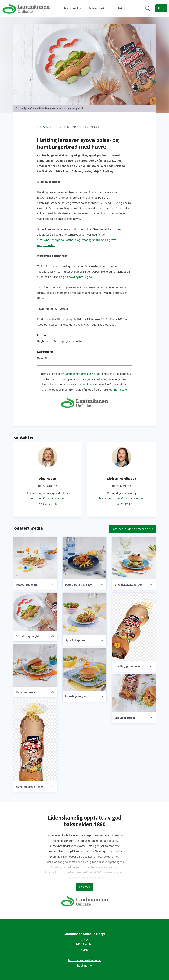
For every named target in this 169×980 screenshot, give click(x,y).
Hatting (42, 357)
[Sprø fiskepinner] (85, 614)
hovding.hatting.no (80, 277)
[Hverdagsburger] (85, 670)
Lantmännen (86, 384)
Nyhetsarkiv (73, 8)
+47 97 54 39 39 (121, 504)
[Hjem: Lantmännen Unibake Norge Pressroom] (26, 8)
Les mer (85, 887)
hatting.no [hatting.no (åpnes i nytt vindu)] (84, 965)
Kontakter (120, 8)
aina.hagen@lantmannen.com (48, 498)
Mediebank (97, 8)
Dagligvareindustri (70, 341)
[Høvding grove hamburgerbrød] (134, 627)
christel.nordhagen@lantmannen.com (121, 498)
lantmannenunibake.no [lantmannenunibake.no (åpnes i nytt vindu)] (85, 960)
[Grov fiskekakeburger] (134, 558)
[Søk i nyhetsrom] (147, 8)
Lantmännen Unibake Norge (82, 374)
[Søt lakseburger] (134, 693)
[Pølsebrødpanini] (35, 558)
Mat (55, 341)
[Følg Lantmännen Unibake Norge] (161, 8)
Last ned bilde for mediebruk (132, 529)
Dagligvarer (44, 341)
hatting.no (121, 390)
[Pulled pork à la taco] (85, 558)
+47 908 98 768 (48, 504)
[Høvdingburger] (35, 665)
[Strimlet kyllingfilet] (35, 612)
